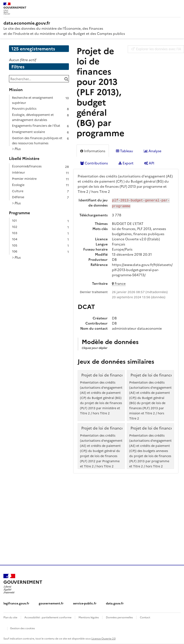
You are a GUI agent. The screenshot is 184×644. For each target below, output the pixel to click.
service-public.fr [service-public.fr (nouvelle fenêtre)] (85, 603)
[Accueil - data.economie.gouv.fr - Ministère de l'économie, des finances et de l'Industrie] (92, 23)
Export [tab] (126, 163)
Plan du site (10, 617)
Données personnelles (119, 617)
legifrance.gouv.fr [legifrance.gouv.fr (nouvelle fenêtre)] (16, 603)
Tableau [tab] (125, 151)
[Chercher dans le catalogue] (66, 79)
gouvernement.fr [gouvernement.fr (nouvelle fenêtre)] (51, 603)
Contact (145, 617)
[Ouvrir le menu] (178, 6)
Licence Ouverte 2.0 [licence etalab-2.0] (103, 638)
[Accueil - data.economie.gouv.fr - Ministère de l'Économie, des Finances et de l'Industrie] (23, 584)
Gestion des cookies (22, 628)
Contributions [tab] (94, 163)
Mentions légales (89, 617)
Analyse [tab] (153, 151)
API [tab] (149, 163)
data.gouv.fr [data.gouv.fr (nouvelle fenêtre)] (115, 603)
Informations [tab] (93, 151)
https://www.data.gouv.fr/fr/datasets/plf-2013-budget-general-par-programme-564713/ (142, 269)
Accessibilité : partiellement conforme (48, 617)
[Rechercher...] (39, 79)
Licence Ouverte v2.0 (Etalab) (136, 238)
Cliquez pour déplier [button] (95, 347)
